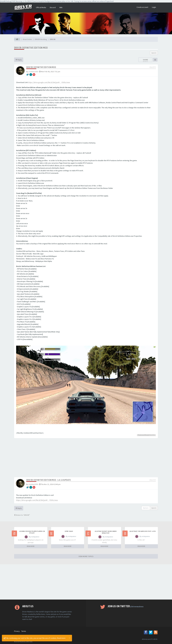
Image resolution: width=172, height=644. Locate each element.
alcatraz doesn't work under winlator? (106, 532)
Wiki (61, 7)
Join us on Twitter (126, 606)
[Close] (69, 638)
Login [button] (154, 7)
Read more (61, 638)
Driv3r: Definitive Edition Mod (31, 48)
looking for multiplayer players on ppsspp (32, 532)
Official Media (41, 7)
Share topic (145, 61)
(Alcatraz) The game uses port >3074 (143, 531)
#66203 (153, 480)
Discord (53, 7)
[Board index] (17, 39)
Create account (142, 7)
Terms (24, 631)
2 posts (154, 53)
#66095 (153, 67)
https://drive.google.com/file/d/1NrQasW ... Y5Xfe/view (49, 82)
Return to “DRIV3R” (22, 515)
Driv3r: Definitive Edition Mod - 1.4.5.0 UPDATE (49, 480)
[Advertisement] (86, 458)
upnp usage (69, 531)
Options (146, 508)
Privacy (17, 631)
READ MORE (31, 546)
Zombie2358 (33, 72)
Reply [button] (19, 60)
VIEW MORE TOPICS (86, 556)
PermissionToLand (144, 435)
